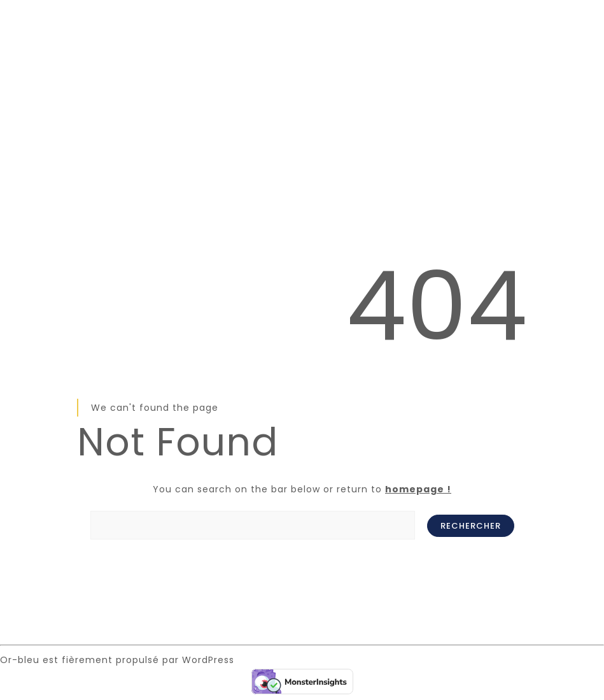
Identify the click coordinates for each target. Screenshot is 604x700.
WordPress (208, 660)
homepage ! (418, 489)
